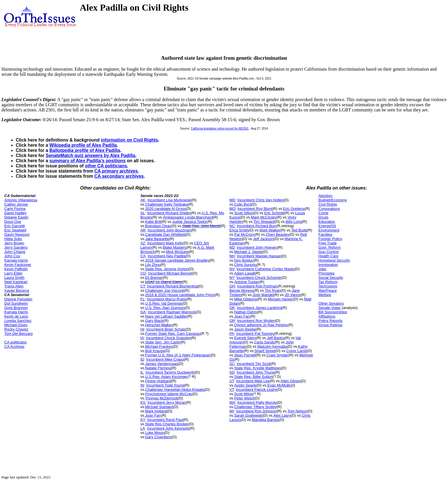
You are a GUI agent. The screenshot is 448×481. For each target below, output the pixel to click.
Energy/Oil (327, 226)
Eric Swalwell (15, 230)
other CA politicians (106, 166)
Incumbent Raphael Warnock (172, 312)
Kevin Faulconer (18, 265)
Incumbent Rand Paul (165, 420)
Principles (327, 273)
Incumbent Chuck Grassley (168, 338)
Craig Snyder (278, 355)
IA (142, 338)
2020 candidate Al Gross (166, 209)
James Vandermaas (162, 364)
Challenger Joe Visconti (165, 290)
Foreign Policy (330, 239)
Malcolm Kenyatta (272, 346)
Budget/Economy (333, 200)
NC (232, 226)
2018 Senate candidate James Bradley (177, 260)
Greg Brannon (16, 308)
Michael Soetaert (159, 407)
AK (143, 200)
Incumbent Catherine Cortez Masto (265, 269)
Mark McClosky (264, 217)
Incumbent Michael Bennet (170, 273)
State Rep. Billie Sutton (253, 377)
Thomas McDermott (162, 398)
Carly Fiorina (15, 209)
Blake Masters (174, 247)
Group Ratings (331, 325)
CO (143, 273)
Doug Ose (13, 222)
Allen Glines (291, 381)
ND (232, 247)
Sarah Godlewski (248, 415)
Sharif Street (265, 351)
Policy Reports (331, 321)
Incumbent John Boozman (169, 230)
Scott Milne (243, 394)
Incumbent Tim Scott (254, 364)
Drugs (324, 217)
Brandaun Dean (158, 226)
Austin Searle (245, 385)
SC (232, 364)
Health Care (328, 256)
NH (232, 256)
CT (143, 286)
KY (143, 420)
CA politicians (15, 342)
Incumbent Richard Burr (256, 226)
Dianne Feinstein (18, 299)
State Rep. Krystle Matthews (258, 368)
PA (232, 334)
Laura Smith (14, 278)
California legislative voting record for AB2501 (220, 129)
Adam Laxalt (245, 273)
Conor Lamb (296, 351)
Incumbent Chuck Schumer (259, 278)
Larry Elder (13, 273)
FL (142, 299)
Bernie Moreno (242, 290)
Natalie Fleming (158, 368)
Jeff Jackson (263, 239)
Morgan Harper (281, 299)
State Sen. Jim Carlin (163, 342)
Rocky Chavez (16, 329)
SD (232, 372)
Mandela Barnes (265, 420)
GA (143, 312)
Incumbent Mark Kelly (165, 243)
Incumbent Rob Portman (257, 286)
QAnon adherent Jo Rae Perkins (261, 325)
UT (232, 381)
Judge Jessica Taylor (189, 222)
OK (232, 308)
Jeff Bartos (276, 338)
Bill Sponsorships (333, 312)
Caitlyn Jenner (16, 204)
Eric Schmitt (274, 213)
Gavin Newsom (17, 234)
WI (232, 411)
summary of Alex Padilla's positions (88, 161)
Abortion (325, 196)
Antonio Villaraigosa (21, 200)
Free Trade (328, 243)
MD (232, 200)
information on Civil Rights (129, 140)
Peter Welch (244, 398)
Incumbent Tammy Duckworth (170, 372)
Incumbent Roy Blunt (255, 209)
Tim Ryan (273, 290)
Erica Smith (239, 230)
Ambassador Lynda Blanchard (188, 217)
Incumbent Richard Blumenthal (172, 286)
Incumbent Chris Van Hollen (260, 200)
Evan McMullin (280, 385)
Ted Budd (299, 230)
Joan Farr (153, 415)
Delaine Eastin (16, 217)
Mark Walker (270, 230)
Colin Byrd (243, 204)
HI (142, 329)
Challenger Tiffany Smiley (255, 407)
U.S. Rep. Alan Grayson (165, 308)
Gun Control (329, 252)
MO (232, 209)
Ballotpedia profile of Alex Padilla (85, 150)
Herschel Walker (159, 325)
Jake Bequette (157, 239)
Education (327, 222)
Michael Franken (159, 346)
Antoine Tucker (247, 282)
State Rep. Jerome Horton (167, 269)
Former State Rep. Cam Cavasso (173, 334)
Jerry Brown (14, 243)
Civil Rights (328, 204)
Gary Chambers (158, 437)
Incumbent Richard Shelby (169, 213)
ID (142, 359)
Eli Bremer (154, 278)
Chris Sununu (246, 265)
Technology (328, 286)
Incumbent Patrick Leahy (256, 390)
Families (325, 234)
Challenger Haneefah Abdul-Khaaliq (175, 390)
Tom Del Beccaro (19, 334)
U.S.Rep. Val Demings (164, 303)
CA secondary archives (119, 176)
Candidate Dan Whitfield (165, 234)
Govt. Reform (330, 247)
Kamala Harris (16, 260)
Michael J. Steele (248, 252)
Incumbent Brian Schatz (166, 329)
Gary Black (154, 321)
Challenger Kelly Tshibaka (167, 204)
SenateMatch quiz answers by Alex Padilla (90, 155)
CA (143, 256)
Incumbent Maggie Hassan (259, 256)
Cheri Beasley (277, 234)
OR (232, 321)
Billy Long (294, 222)
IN (142, 385)
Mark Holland (156, 411)
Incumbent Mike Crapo (165, 359)
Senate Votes (330, 308)
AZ (143, 243)
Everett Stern (245, 338)
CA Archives (14, 346)
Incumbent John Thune (256, 372)
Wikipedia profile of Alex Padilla (83, 145)
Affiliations (327, 316)
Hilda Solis (13, 239)
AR (143, 230)
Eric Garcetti (15, 226)
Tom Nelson (297, 411)
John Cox (12, 256)
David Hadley (15, 213)
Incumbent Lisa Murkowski (169, 200)
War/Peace (328, 290)
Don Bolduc (244, 260)
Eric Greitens (294, 209)
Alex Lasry (282, 415)
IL (142, 372)
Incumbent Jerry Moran (167, 402)
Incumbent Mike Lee (253, 381)
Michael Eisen (16, 325)
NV (232, 269)
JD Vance (293, 295)
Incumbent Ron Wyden (256, 321)
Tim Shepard (264, 222)
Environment (329, 230)
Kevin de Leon (16, 316)
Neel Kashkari (16, 282)
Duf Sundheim (16, 303)
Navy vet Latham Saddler (166, 316)
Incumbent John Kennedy (168, 428)
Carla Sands (264, 342)
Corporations (329, 209)
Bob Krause (155, 351)
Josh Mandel (263, 295)
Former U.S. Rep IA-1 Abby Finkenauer (178, 355)
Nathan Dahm (246, 312)
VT (231, 390)
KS (143, 402)
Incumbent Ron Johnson (256, 411)
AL (143, 213)
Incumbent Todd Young (165, 385)
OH (232, 286)
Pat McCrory (245, 234)
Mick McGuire (177, 252)
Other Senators (331, 303)
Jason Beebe (245, 329)
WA (232, 402)
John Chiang (15, 252)
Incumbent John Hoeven (257, 247)
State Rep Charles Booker (167, 424)
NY (232, 278)
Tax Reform (328, 282)
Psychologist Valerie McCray (169, 394)
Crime (324, 213)
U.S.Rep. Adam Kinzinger (166, 377)
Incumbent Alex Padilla (166, 256)
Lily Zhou (153, 265)
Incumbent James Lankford (259, 308)
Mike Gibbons (246, 299)
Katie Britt (153, 222)
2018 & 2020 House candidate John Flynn (180, 295)
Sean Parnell (245, 355)
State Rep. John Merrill (201, 226)
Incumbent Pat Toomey (255, 334)
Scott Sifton (244, 213)
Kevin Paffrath (16, 269)
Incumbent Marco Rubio (167, 299)
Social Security (331, 278)
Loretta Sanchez (18, 321)
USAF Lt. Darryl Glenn (164, 282)
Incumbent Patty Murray (257, 402)
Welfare (325, 295)
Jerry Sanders (16, 247)
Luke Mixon (155, 433)
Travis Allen (14, 286)
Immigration (328, 265)
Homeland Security (334, 260)
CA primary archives (116, 171)
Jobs (322, 269)
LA (143, 428)
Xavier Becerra (17, 290)
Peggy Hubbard (158, 381)
